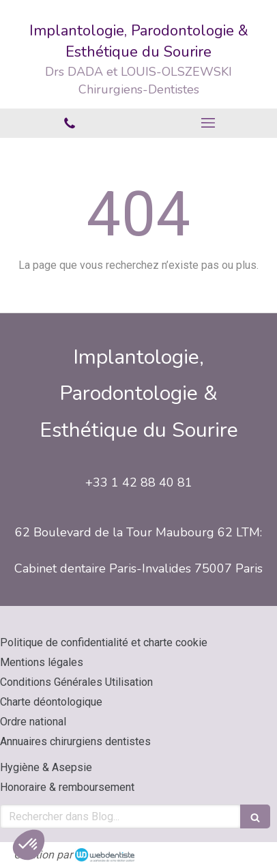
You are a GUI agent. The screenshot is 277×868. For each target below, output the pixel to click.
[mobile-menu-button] (208, 123)
